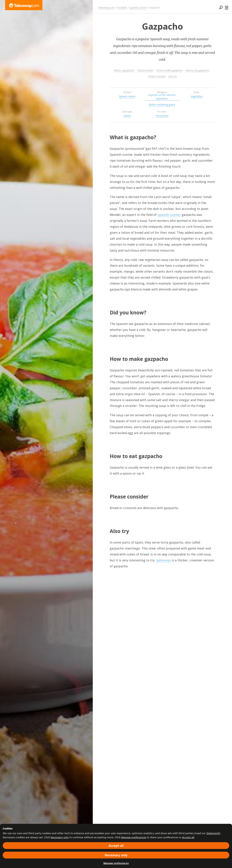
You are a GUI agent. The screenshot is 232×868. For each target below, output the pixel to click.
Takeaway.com (106, 8)
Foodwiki (122, 8)
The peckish (162, 116)
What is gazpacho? (124, 70)
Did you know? (145, 70)
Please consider (157, 76)
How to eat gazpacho (197, 70)
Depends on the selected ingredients (162, 97)
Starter (127, 116)
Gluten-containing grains (162, 104)
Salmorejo (163, 560)
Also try (173, 76)
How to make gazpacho (170, 70)
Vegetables (197, 96)
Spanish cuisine (138, 8)
